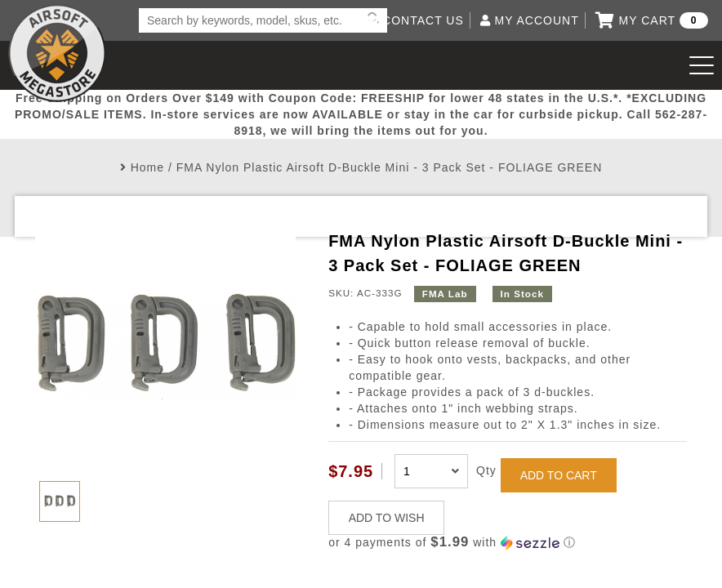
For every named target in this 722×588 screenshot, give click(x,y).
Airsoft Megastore (57, 53)
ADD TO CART (559, 475)
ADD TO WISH (387, 518)
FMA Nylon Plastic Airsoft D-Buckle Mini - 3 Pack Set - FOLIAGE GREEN (390, 167)
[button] (508, 543)
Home (147, 167)
